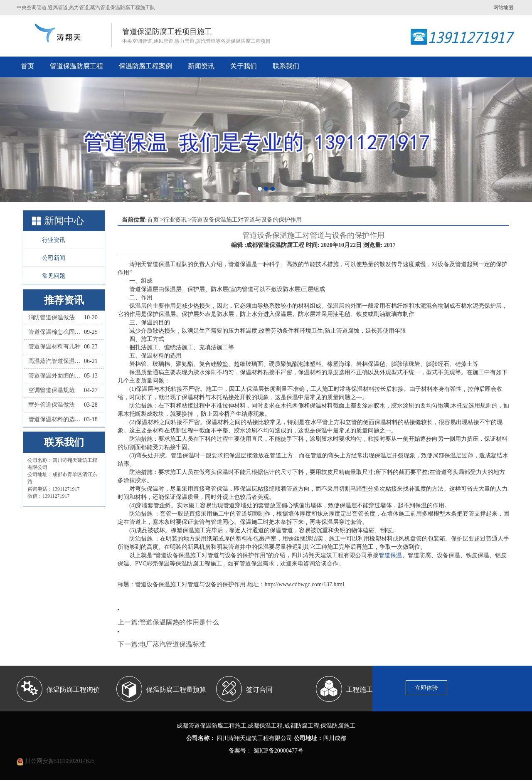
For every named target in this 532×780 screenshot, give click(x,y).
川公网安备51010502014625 (60, 761)
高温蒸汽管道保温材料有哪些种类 (56, 361)
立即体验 (426, 688)
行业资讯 (54, 240)
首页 (27, 66)
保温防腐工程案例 (145, 66)
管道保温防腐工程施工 (217, 726)
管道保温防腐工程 (76, 66)
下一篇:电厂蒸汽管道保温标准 (162, 644)
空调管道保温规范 (52, 390)
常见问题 (54, 276)
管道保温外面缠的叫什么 (56, 376)
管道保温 (390, 555)
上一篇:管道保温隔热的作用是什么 (168, 622)
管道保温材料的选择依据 (56, 419)
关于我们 (244, 66)
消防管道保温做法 (52, 317)
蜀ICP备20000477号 (277, 751)
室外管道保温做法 (52, 405)
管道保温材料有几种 (54, 347)
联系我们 (286, 66)
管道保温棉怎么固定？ (56, 332)
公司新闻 (54, 258)
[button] (40, 140)
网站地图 (503, 7)
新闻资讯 (201, 66)
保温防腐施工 (338, 726)
